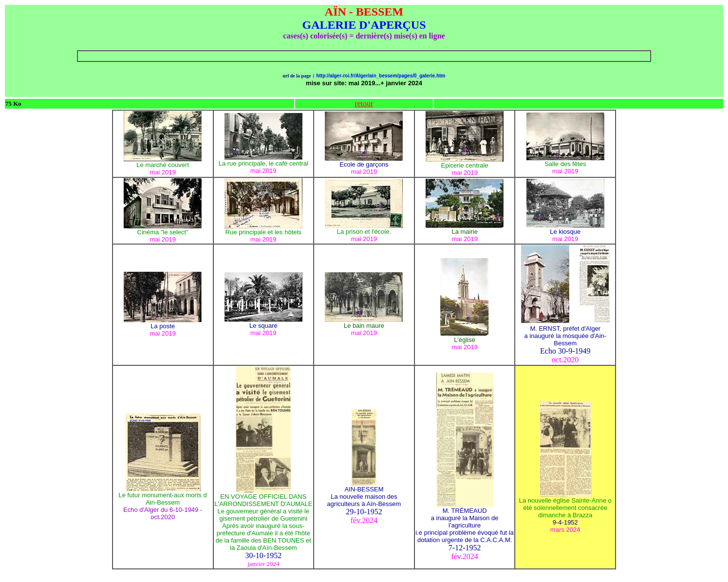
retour (364, 103)
